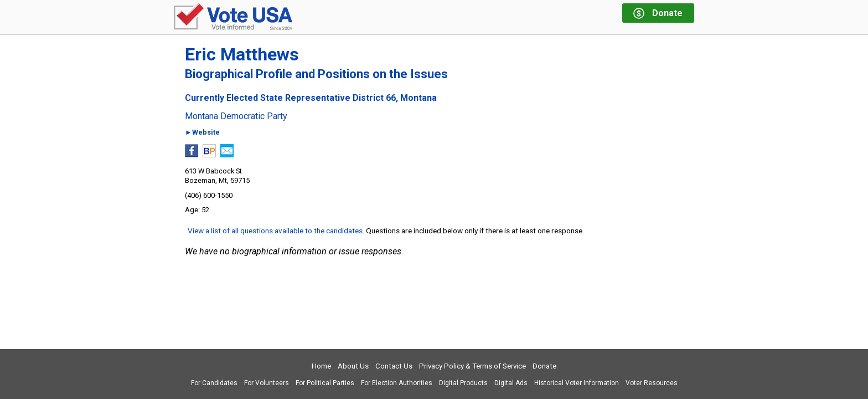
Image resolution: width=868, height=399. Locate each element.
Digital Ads (511, 383)
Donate (544, 366)
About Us (353, 366)
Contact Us (394, 366)
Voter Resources (652, 383)
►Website (202, 133)
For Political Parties (325, 383)
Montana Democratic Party (236, 116)
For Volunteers (267, 383)
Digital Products (463, 383)
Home (321, 366)
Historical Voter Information (577, 383)
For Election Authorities (397, 383)
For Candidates (214, 383)
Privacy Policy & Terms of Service (472, 366)
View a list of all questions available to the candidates (275, 231)
